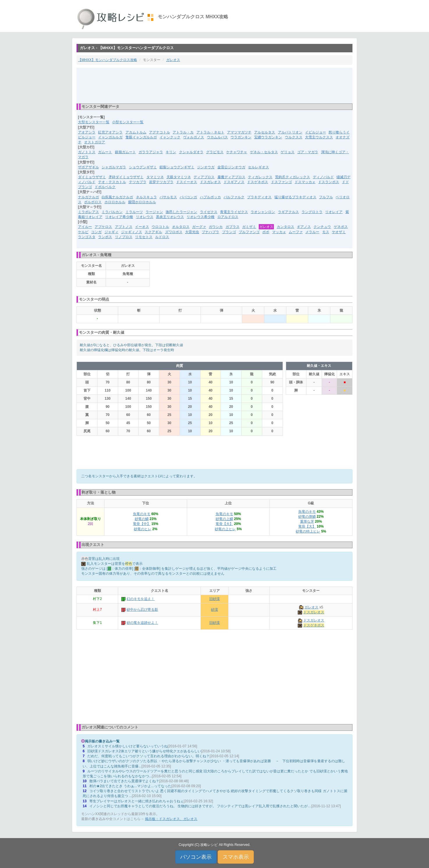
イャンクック (170, 137)
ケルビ (83, 232)
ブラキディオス (259, 197)
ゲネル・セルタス (264, 152)
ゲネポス (341, 227)
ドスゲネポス (258, 182)
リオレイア (334, 212)
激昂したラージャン (181, 212)
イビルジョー (315, 132)
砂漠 (214, 610)
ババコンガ (188, 197)
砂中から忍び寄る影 (142, 610)
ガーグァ (199, 227)
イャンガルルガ (110, 137)
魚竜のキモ (142, 514)
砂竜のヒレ (143, 529)
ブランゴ (229, 232)
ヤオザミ (339, 232)
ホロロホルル (115, 202)
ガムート (105, 152)
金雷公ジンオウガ (231, 167)
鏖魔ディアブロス (231, 177)
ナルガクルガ (88, 197)
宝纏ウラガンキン (268, 137)
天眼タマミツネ (179, 177)
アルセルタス (265, 132)
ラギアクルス (288, 212)
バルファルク (234, 197)
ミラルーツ (134, 212)
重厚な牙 (307, 521)
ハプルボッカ (210, 197)
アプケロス (103, 227)
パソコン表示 (196, 857)
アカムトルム (136, 132)
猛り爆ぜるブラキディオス (295, 197)
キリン (171, 152)
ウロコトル (160, 227)
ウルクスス (294, 137)
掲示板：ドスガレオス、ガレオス (171, 819)
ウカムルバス (217, 137)
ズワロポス (174, 232)
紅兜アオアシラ (110, 132)
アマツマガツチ (239, 132)
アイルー (85, 227)
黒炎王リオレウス (170, 217)
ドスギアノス (234, 182)
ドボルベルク (105, 187)
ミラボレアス (88, 212)
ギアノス (304, 227)
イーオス (142, 227)
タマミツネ (155, 177)
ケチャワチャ (237, 152)
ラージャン (154, 212)
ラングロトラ (312, 212)
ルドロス (162, 237)
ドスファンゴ (281, 182)
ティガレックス (260, 177)
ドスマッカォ (305, 182)
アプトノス (124, 227)
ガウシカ (216, 227)
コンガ (96, 232)
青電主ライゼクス (234, 212)
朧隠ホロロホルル (142, 202)
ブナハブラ (210, 232)
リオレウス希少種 (201, 217)
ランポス (105, 237)
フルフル (326, 197)
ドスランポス (329, 182)
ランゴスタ (87, 237)
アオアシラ (87, 132)
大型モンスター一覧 (94, 122)
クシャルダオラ (191, 152)
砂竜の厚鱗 (307, 517)
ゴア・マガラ (308, 152)
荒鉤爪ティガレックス (292, 177)
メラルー (312, 232)
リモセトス (144, 237)
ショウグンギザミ (143, 167)
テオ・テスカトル (112, 182)
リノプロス (124, 237)
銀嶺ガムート (125, 152)
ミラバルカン (112, 212)
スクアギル (153, 232)
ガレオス (173, 60)
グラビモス (215, 152)
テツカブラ (138, 182)
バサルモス (168, 197)
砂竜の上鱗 (224, 519)
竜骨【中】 (142, 524)
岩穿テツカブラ (161, 182)
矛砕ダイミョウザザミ (126, 177)
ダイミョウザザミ (92, 177)
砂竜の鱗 (142, 519)
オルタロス (181, 227)
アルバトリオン (290, 132)
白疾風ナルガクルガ (117, 197)
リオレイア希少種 (119, 217)
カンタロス (286, 227)
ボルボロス (93, 202)
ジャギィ (111, 232)
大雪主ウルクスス (319, 137)
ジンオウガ (206, 167)
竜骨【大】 (224, 524)
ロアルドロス (228, 217)
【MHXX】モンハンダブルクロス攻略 (108, 60)
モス (326, 232)
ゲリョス (288, 152)
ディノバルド (323, 177)
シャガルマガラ (114, 167)
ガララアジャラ (151, 152)
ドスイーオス (187, 182)
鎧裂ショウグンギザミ (177, 167)
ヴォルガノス (194, 137)
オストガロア (95, 142)
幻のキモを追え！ (141, 599)
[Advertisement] (214, 85)
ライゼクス (209, 212)
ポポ (266, 232)
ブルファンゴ (249, 232)
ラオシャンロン (263, 212)
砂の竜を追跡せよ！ (142, 623)
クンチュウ (322, 227)
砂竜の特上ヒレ (308, 531)
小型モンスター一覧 (128, 122)
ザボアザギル (88, 167)
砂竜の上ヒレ (225, 529)
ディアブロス (204, 177)
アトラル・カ (183, 132)
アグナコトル (159, 132)
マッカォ (279, 232)
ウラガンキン (241, 137)
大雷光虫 (192, 232)
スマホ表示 (236, 857)
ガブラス (233, 227)
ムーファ (296, 232)
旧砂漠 (214, 599)
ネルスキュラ (146, 197)
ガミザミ (249, 227)
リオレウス (145, 217)
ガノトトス (87, 152)
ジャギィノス (132, 232)
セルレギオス (258, 167)
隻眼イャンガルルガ (141, 137)
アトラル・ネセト (210, 132)
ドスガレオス (210, 182)
